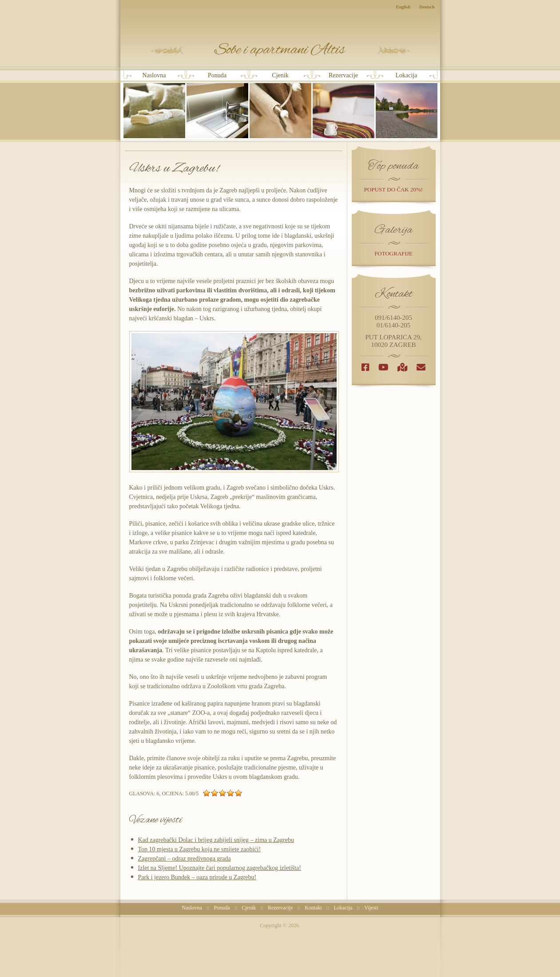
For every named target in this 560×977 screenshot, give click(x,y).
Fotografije (393, 253)
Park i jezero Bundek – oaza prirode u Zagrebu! (197, 877)
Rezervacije (344, 105)
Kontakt (313, 908)
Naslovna (154, 105)
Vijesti (371, 908)
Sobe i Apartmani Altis (280, 50)
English (403, 7)
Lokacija (407, 105)
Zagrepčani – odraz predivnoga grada (185, 859)
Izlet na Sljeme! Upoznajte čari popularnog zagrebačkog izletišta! (220, 868)
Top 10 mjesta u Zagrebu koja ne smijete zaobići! (200, 849)
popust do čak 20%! (393, 189)
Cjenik (280, 105)
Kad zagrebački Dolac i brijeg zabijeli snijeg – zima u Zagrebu (216, 840)
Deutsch (427, 7)
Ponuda (217, 105)
